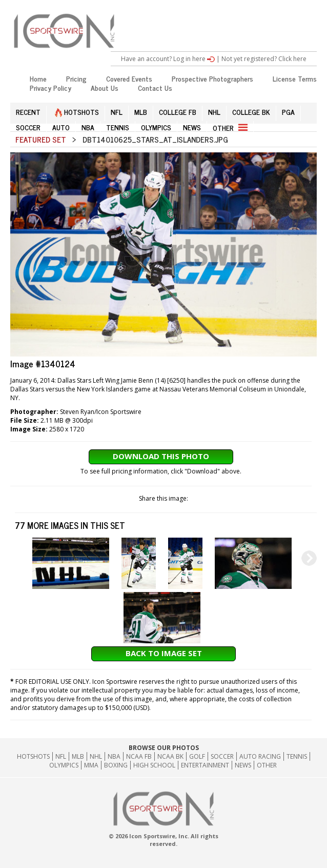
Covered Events (129, 78)
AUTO (61, 127)
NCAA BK (170, 756)
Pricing (76, 78)
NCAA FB (139, 756)
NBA (88, 127)
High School (154, 765)
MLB (141, 112)
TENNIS (118, 127)
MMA (91, 765)
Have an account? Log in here (168, 59)
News (243, 765)
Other (267, 765)
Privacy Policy (50, 87)
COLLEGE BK (251, 112)
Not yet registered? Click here (264, 59)
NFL (117, 112)
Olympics (64, 765)
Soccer (222, 756)
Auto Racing (260, 756)
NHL (214, 112)
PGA (288, 112)
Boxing (116, 765)
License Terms (295, 78)
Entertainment (205, 765)
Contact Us (155, 87)
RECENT (28, 112)
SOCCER (28, 127)
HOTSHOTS (77, 112)
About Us (105, 87)
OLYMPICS (156, 127)
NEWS (192, 127)
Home (38, 78)
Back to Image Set (164, 653)
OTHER (230, 127)
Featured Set (41, 139)
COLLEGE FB (178, 112)
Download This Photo (161, 456)
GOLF (197, 756)
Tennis (297, 756)
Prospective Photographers (212, 78)
